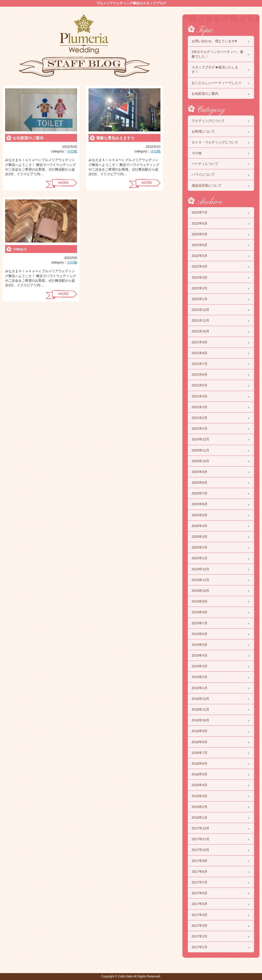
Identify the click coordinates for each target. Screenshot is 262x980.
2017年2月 (200, 936)
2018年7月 (200, 753)
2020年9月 (200, 472)
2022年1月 (200, 299)
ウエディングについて (208, 121)
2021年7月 (200, 364)
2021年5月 (200, 385)
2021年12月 (200, 310)
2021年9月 (200, 342)
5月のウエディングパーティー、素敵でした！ (217, 54)
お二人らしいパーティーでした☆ (217, 83)
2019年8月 (200, 612)
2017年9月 (200, 861)
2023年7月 (200, 212)
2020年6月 (200, 504)
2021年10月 (200, 331)
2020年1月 (200, 558)
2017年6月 (200, 893)
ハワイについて (203, 175)
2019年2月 (200, 677)
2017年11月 (200, 839)
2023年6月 (200, 223)
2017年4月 (200, 915)
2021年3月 (200, 407)
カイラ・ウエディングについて (215, 142)
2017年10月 (200, 850)
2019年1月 (200, 688)
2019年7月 (200, 623)
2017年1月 (200, 947)
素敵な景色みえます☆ (115, 138)
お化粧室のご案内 (28, 138)
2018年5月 (200, 774)
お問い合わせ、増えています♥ (214, 41)
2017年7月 (200, 882)
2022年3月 (200, 277)
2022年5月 (200, 256)
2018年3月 (200, 796)
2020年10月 (200, 461)
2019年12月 (200, 569)
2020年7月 (200, 493)
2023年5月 (200, 234)
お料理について (203, 131)
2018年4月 (200, 785)
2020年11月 (200, 450)
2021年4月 (200, 396)
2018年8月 (200, 742)
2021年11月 (200, 320)
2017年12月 (200, 828)
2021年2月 (200, 418)
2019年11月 (200, 580)
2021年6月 (200, 375)
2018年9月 (200, 731)
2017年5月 (200, 904)
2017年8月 (200, 872)
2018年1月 (200, 818)
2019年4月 (200, 655)
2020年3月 (200, 537)
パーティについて (205, 164)
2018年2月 (200, 807)
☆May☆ (20, 249)
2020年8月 (200, 483)
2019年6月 (200, 634)
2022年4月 (200, 266)
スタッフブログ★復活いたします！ (215, 70)
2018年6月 (200, 763)
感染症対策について (207, 186)
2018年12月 (200, 699)
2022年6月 (200, 245)
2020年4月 (200, 526)
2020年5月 (200, 515)
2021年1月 (200, 429)
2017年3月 (200, 926)
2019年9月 (200, 601)
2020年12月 (200, 439)
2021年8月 (200, 353)
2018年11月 (200, 709)
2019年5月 (200, 645)
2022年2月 (200, 288)
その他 (72, 151)
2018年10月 (200, 720)
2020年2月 (200, 547)
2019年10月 (200, 591)
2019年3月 (200, 666)
